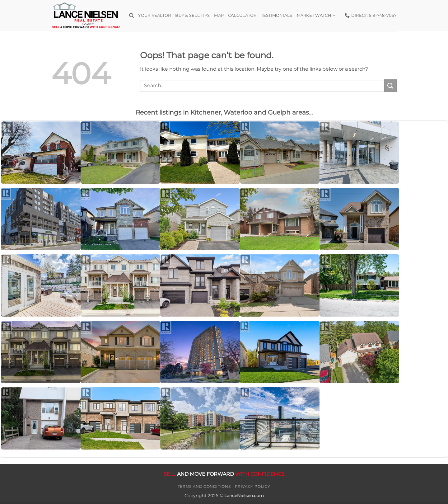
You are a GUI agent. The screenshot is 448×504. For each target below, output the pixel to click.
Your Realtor (154, 15)
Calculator (242, 15)
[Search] (131, 16)
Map (219, 15)
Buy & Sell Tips (192, 15)
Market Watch (316, 15)
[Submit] (390, 85)
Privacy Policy (253, 486)
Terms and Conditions (204, 486)
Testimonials (277, 15)
